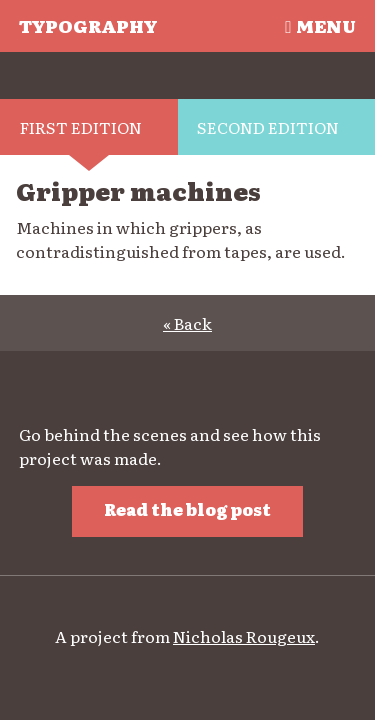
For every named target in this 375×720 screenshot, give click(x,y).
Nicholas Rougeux (244, 636)
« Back (187, 323)
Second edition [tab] (268, 127)
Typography (88, 25)
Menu (320, 25)
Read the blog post (187, 509)
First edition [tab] (81, 127)
